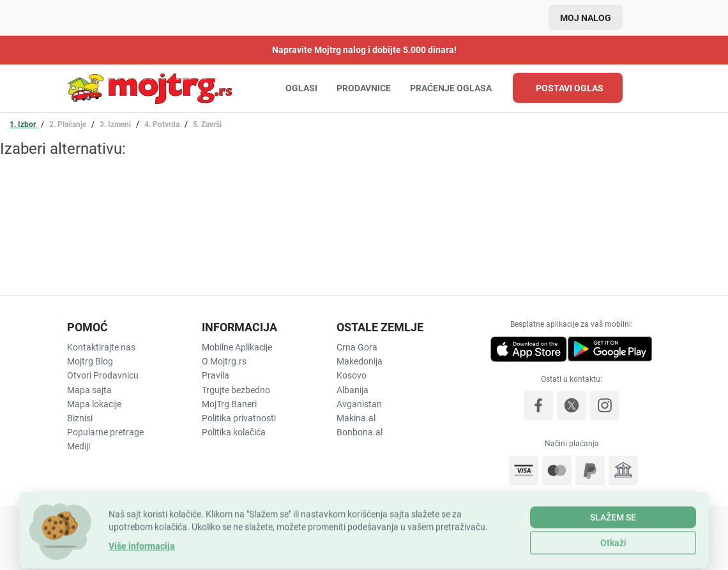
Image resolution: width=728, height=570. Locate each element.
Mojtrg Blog (90, 361)
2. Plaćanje (69, 124)
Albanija (353, 390)
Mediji (79, 446)
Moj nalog (586, 18)
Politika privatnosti (239, 418)
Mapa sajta (89, 390)
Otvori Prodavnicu (103, 375)
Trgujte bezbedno (236, 390)
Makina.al (356, 418)
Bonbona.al (360, 432)
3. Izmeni (116, 124)
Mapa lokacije (94, 404)
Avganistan (359, 404)
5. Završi (207, 124)
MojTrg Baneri (229, 404)
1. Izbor (24, 124)
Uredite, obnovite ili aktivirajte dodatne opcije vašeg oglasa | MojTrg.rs (150, 88)
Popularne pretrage (105, 432)
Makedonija (360, 361)
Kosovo (352, 375)
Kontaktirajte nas (101, 347)
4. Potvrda (163, 124)
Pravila (216, 375)
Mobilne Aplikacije (237, 347)
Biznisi (80, 418)
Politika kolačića (234, 432)
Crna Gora (357, 347)
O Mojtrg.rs (224, 361)
